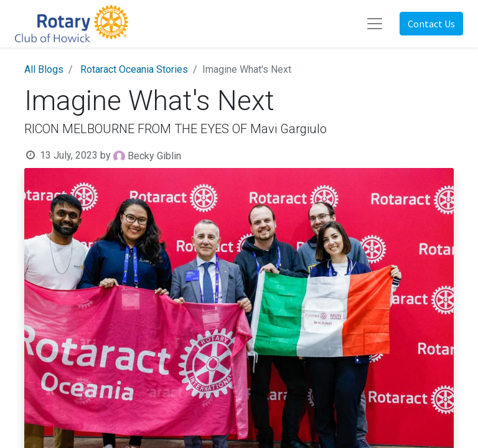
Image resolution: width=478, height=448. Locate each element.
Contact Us (431, 24)
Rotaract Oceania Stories (134, 69)
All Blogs (44, 69)
